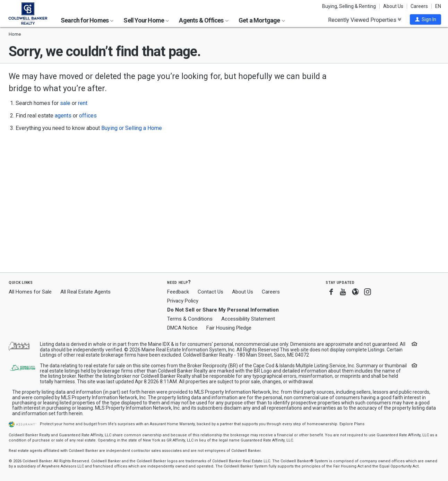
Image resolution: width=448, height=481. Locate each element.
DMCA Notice (182, 328)
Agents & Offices (204, 20)
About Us (393, 6)
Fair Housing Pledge (229, 328)
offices (88, 116)
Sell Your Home (146, 20)
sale (65, 103)
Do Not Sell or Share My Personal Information (223, 310)
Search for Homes (87, 20)
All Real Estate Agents (85, 292)
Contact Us (210, 292)
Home (15, 34)
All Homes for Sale (30, 292)
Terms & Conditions (190, 319)
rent (83, 103)
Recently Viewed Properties (365, 20)
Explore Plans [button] (352, 424)
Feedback (178, 292)
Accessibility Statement (248, 319)
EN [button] (438, 6)
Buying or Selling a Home (132, 128)
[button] (425, 19)
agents (63, 116)
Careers (419, 6)
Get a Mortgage (262, 20)
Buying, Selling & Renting (349, 6)
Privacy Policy (183, 301)
